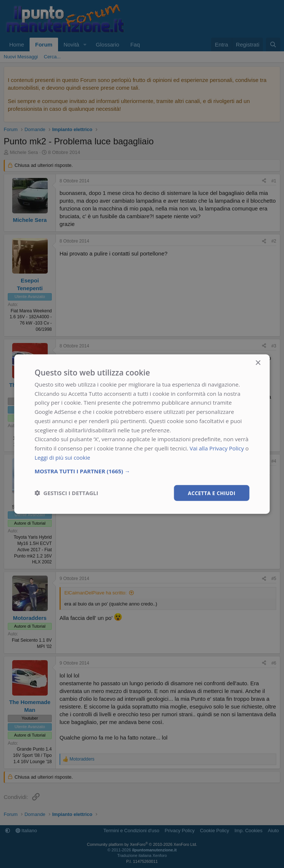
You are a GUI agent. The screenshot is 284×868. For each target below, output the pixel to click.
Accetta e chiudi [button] (211, 493)
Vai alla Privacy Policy (217, 448)
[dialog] (142, 434)
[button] (142, 471)
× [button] (258, 363)
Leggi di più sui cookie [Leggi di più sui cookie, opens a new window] (63, 457)
